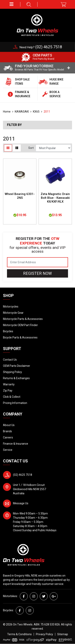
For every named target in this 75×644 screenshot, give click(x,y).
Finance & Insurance (16, 444)
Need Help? (41, 47)
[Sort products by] (53, 148)
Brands (7, 431)
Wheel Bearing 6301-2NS (20, 196)
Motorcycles (11, 307)
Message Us (21, 503)
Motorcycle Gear (13, 313)
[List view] (17, 148)
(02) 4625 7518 (23, 475)
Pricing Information (15, 403)
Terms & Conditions (19, 634)
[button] (12, 4)
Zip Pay (8, 391)
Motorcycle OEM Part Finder (20, 325)
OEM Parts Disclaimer (17, 366)
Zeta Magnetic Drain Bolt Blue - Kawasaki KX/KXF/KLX (55, 198)
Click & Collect (12, 397)
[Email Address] (37, 262)
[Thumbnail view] (8, 148)
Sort (31, 148)
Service (8, 450)
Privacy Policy (44, 634)
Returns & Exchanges (16, 378)
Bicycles (8, 331)
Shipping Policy (12, 372)
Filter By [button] (14, 125)
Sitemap (63, 634)
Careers (8, 437)
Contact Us (10, 360)
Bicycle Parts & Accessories (20, 337)
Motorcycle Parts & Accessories (23, 319)
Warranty (9, 384)
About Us (9, 425)
